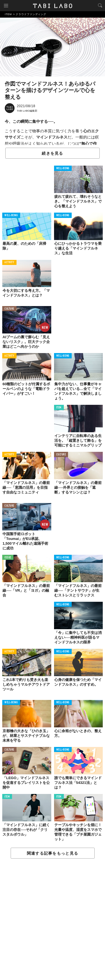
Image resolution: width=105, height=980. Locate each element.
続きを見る (52, 153)
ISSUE (8, 558)
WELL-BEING (63, 169)
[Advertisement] (53, 920)
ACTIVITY (9, 263)
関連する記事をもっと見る (53, 853)
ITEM (59, 408)
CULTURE (9, 309)
